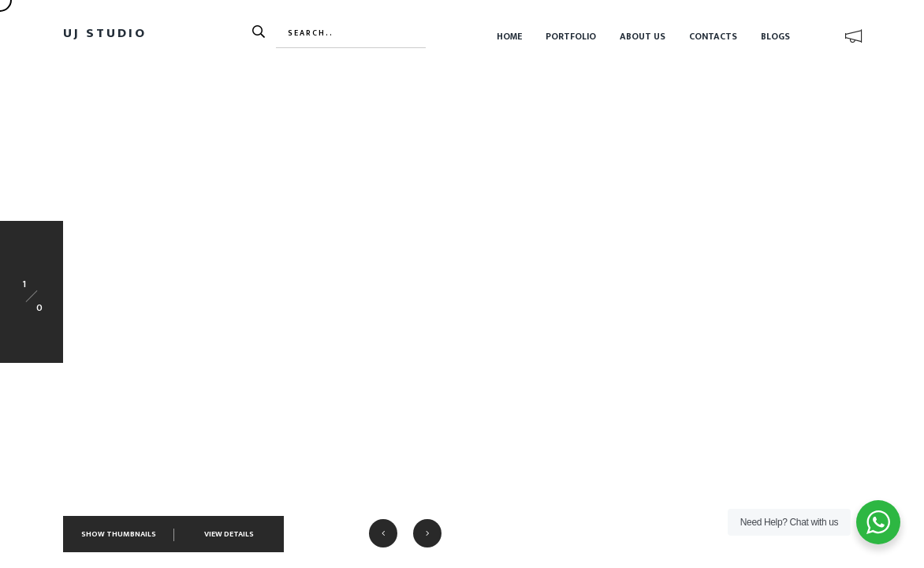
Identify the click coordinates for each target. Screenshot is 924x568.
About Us (643, 36)
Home (509, 36)
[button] (383, 533)
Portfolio (571, 36)
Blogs (775, 36)
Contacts (713, 36)
